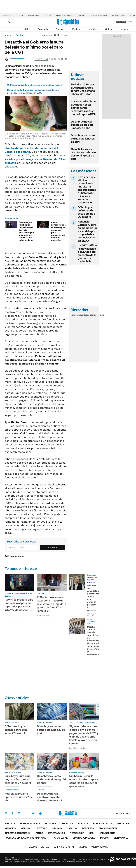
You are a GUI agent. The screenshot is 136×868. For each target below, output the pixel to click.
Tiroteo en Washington (98, 15)
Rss (91, 833)
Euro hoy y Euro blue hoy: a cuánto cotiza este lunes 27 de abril (18, 779)
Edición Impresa (108, 828)
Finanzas (60, 29)
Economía (43, 29)
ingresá (130, 22)
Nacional (58, 828)
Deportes (88, 828)
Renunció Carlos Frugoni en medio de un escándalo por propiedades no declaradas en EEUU (33, 91)
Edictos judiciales (84, 838)
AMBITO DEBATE (93, 847)
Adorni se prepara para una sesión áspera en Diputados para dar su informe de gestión (19, 605)
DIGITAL (39, 847)
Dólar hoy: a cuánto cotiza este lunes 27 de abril (83, 139)
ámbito (8, 35)
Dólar (21, 15)
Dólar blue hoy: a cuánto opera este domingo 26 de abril (49, 797)
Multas (104, 838)
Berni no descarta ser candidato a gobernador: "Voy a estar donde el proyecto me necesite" (93, 596)
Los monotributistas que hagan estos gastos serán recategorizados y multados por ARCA (84, 108)
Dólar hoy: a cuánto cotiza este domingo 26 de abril (86, 212)
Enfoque (48, 15)
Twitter (6, 813)
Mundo (73, 828)
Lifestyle (41, 828)
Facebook (13, 813)
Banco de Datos (102, 824)
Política (76, 29)
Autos (39, 833)
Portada (10, 824)
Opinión (109, 29)
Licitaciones (121, 838)
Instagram (19, 813)
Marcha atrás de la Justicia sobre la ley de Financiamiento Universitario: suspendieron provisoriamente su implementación (95, 641)
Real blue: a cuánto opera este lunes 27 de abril (19, 797)
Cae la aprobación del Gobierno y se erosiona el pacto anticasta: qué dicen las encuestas (59, 231)
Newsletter (130, 29)
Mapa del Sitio (107, 833)
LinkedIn (26, 813)
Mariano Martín (19, 59)
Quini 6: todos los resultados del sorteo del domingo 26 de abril (84, 154)
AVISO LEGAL (61, 838)
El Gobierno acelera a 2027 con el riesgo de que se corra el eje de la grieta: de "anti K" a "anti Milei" (51, 604)
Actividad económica (64, 15)
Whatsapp (40, 813)
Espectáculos (57, 833)
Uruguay (125, 29)
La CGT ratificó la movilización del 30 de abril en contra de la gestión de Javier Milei (87, 253)
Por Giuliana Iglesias (77, 748)
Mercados (123, 824)
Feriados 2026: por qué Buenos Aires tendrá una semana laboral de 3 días (83, 89)
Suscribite (53, 547)
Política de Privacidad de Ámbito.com (26, 838)
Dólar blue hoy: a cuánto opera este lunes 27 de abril (82, 125)
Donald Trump (34, 15)
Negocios (93, 29)
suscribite (121, 22)
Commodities (91, 315)
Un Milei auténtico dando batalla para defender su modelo (35, 85)
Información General (17, 833)
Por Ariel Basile (43, 616)
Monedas (75, 315)
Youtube (33, 813)
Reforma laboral (118, 15)
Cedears (100, 315)
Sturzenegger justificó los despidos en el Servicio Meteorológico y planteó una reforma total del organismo (26, 231)
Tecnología (77, 833)
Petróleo (81, 15)
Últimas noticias (30, 824)
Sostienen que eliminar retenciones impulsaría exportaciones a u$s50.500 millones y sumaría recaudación (87, 190)
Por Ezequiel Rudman (92, 615)
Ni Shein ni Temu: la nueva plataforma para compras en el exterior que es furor (84, 781)
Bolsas (82, 315)
